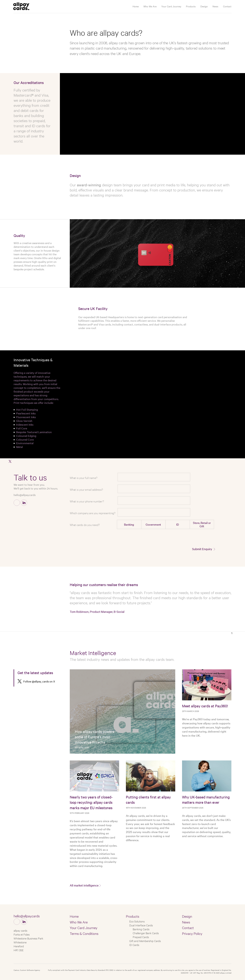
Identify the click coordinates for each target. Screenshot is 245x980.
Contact (227, 6)
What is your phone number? (87, 501)
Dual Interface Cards (141, 925)
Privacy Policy (192, 933)
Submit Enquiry (202, 549)
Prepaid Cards (141, 937)
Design (204, 6)
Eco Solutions (137, 921)
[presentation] (189, 538)
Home (136, 6)
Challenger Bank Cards (146, 933)
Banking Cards (141, 929)
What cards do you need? (85, 525)
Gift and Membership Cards (145, 941)
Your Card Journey (171, 6)
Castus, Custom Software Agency (27, 970)
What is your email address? (86, 489)
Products (191, 6)
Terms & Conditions (84, 933)
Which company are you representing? (93, 513)
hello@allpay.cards (25, 495)
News (215, 6)
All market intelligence (84, 885)
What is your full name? (83, 478)
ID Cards (134, 945)
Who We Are (150, 6)
